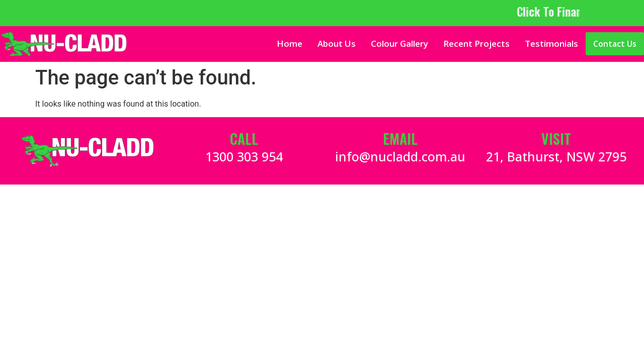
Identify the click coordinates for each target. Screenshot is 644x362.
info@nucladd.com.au (400, 156)
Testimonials (551, 43)
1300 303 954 (244, 156)
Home (290, 43)
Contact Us (615, 44)
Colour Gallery (399, 43)
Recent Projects (476, 43)
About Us (337, 43)
